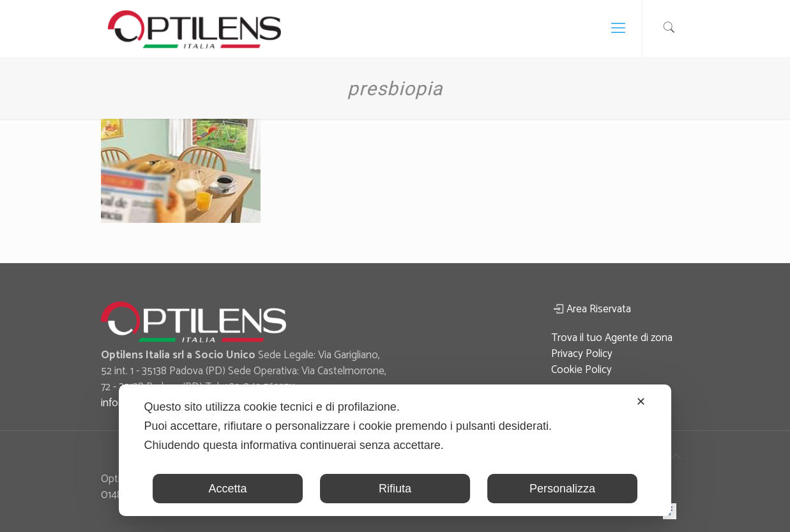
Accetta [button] (228, 489)
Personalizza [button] (562, 489)
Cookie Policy (581, 370)
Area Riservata (599, 309)
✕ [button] (641, 402)
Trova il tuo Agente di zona (612, 338)
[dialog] (395, 450)
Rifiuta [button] (395, 489)
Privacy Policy (582, 354)
